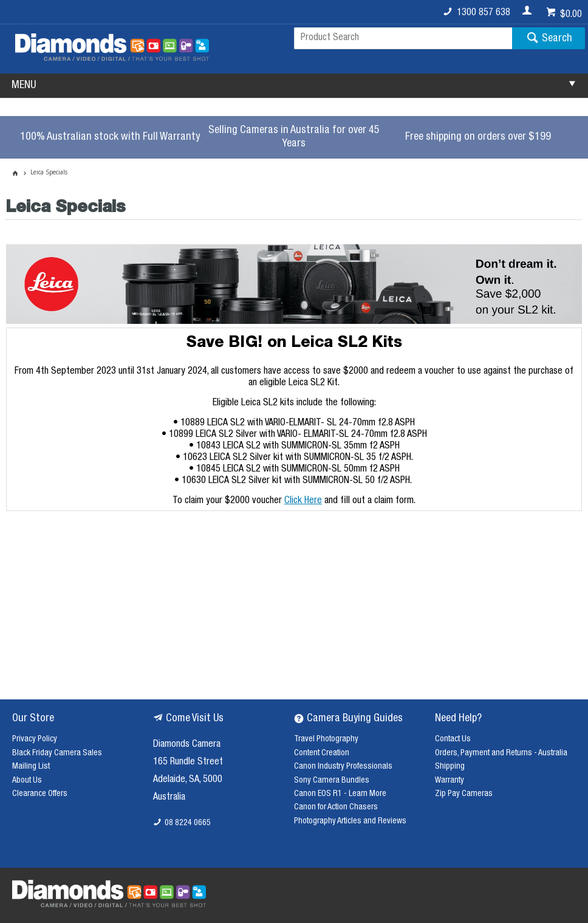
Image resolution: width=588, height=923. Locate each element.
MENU (24, 86)
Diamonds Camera (187, 745)
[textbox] (403, 38)
